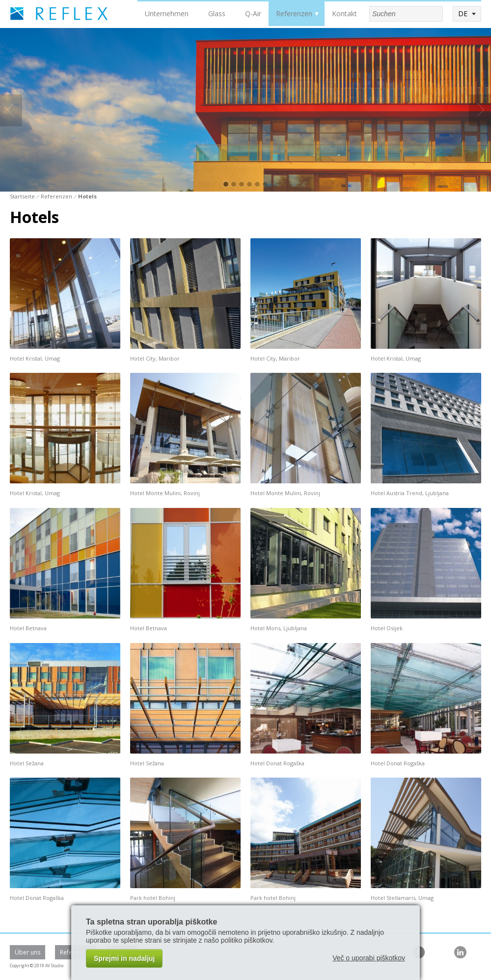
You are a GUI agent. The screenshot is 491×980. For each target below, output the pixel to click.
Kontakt (344, 14)
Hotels (87, 196)
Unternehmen (167, 14)
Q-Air (253, 14)
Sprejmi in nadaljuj (124, 958)
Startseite (22, 196)
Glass (217, 14)
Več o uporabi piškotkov (369, 958)
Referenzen (294, 14)
